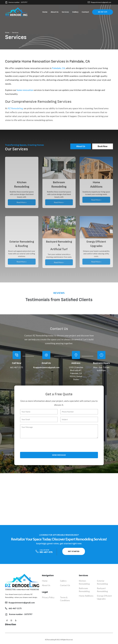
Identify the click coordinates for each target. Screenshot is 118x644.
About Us (55, 12)
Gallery (75, 12)
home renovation (25, 90)
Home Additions (86, 596)
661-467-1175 (103, 12)
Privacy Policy (48, 597)
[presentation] (38, 445)
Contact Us (65, 585)
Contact (85, 12)
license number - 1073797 (16, 2)
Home (45, 12)
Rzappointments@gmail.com (99, 2)
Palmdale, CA (58, 68)
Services (65, 12)
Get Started (74, 551)
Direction (11, 624)
